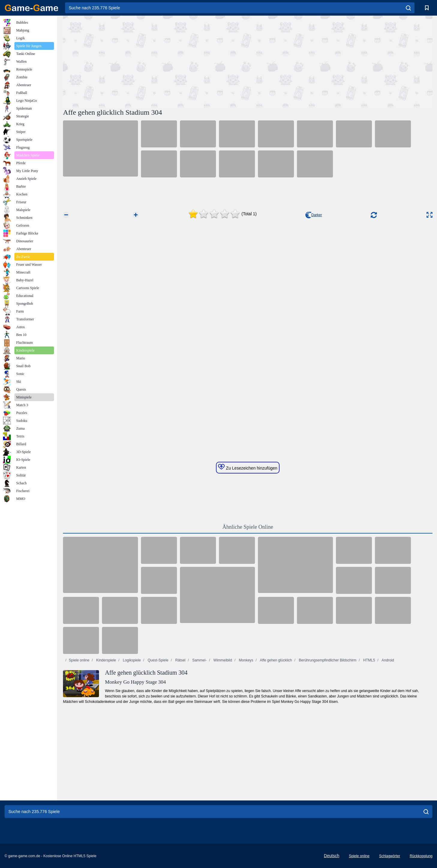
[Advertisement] (155, 61)
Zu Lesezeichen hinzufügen (248, 467)
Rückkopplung (421, 856)
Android (388, 660)
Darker (314, 215)
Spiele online (79, 660)
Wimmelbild (222, 660)
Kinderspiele (105, 660)
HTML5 (369, 660)
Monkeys (245, 660)
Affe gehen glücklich (276, 660)
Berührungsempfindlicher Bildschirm (327, 660)
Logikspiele (131, 660)
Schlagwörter (390, 856)
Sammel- (199, 660)
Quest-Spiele (158, 660)
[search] (408, 8)
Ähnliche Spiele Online (248, 527)
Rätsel (180, 660)
